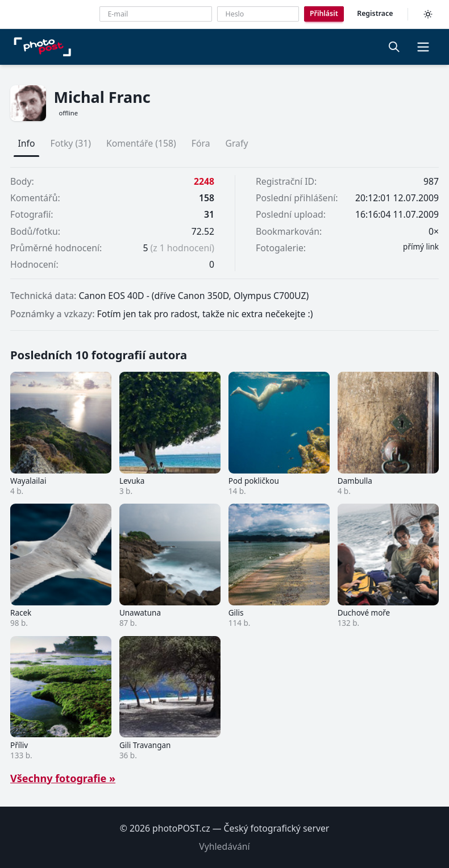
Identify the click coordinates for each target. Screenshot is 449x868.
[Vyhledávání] (394, 47)
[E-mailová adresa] (156, 14)
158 (207, 198)
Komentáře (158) (141, 143)
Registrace (375, 13)
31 (209, 214)
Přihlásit (324, 13)
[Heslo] (258, 14)
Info (27, 143)
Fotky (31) (71, 143)
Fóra (201, 143)
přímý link (421, 247)
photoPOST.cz (181, 828)
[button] (423, 47)
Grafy (236, 143)
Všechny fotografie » (63, 778)
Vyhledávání (224, 846)
